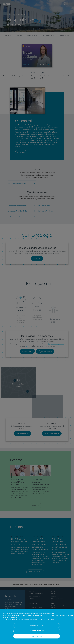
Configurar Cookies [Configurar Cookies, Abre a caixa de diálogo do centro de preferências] (37, 626)
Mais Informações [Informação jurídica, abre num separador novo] (49, 619)
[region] (37, 626)
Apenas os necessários (37, 631)
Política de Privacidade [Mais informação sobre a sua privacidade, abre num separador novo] (36, 619)
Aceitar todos (37, 636)
